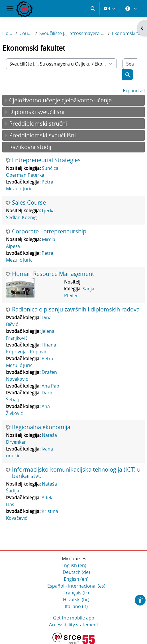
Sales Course (29, 203)
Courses (26, 33)
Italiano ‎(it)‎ (76, 606)
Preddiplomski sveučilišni (42, 135)
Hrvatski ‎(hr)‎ (76, 600)
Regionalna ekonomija (41, 427)
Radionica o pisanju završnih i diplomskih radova (76, 309)
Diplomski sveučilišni (37, 112)
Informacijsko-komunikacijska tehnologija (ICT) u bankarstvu (76, 473)
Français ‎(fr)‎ (76, 593)
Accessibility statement (74, 625)
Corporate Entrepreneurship (49, 231)
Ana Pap (50, 386)
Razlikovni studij (30, 147)
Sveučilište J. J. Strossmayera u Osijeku (72, 33)
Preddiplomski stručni (38, 124)
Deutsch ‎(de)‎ (76, 572)
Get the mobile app (74, 618)
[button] (93, 9)
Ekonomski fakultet (128, 33)
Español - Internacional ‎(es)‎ (76, 586)
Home (8, 33)
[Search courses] (130, 64)
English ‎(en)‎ (74, 565)
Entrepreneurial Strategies (46, 160)
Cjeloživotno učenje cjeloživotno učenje (60, 100)
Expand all (134, 91)
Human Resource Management (53, 274)
